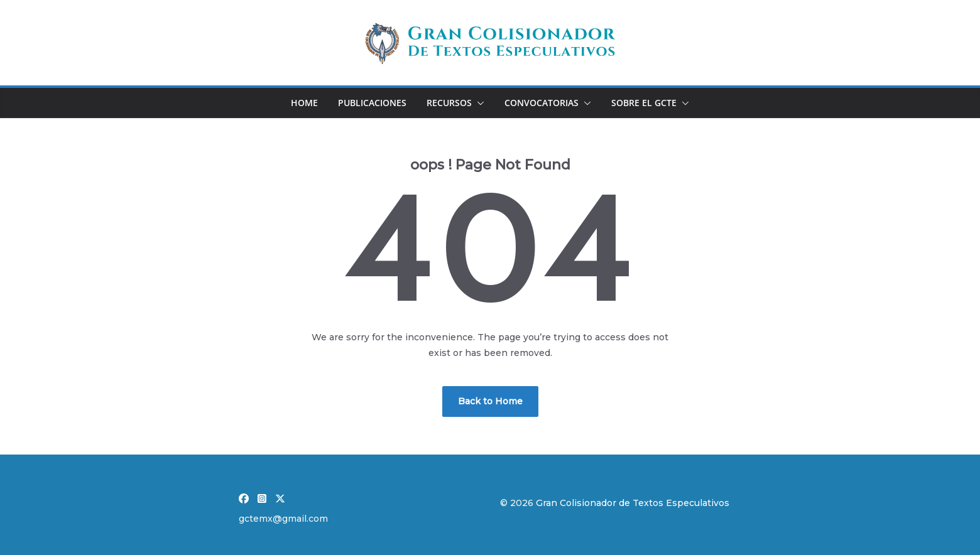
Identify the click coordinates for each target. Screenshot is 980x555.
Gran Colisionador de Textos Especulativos (633, 503)
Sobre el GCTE (644, 103)
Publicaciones (372, 103)
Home (304, 103)
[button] (478, 103)
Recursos (449, 103)
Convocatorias (542, 103)
